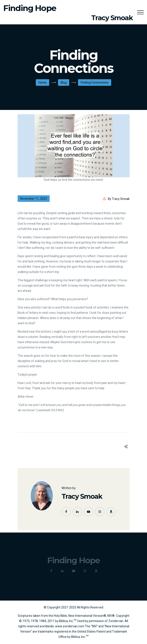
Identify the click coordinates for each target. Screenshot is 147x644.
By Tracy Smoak (119, 199)
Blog (64, 83)
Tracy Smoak (82, 496)
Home (43, 83)
